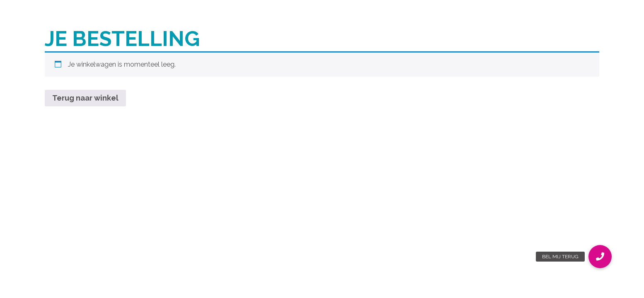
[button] (600, 257)
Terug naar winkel (85, 98)
